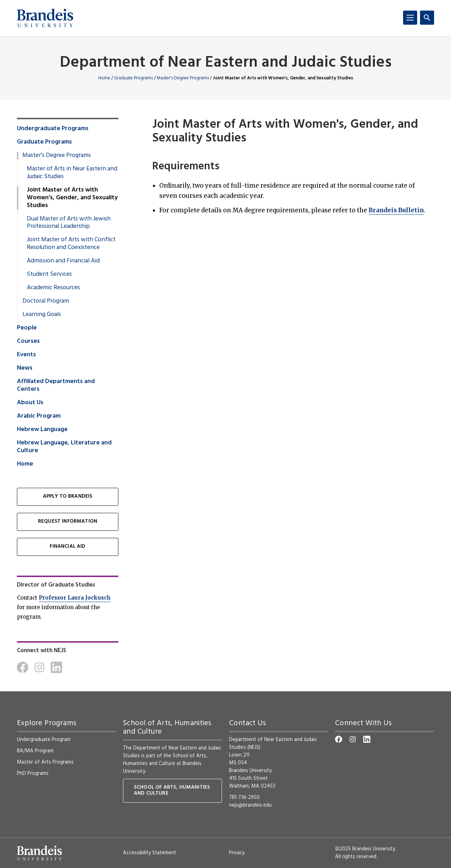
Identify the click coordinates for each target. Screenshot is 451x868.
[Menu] (410, 18)
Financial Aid (67, 547)
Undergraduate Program (44, 740)
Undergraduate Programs (53, 129)
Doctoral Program (46, 301)
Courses (28, 341)
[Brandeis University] (45, 18)
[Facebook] (23, 667)
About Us (30, 403)
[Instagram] (39, 667)
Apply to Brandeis (68, 496)
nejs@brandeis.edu (250, 805)
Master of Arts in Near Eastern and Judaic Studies (72, 173)
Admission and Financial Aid (63, 261)
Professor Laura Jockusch (75, 598)
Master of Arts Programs (45, 762)
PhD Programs (33, 773)
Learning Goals (42, 315)
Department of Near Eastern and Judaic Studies (226, 63)
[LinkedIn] (56, 667)
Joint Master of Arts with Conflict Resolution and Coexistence (71, 244)
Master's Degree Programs (183, 78)
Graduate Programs (134, 78)
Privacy (237, 853)
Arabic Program (39, 416)
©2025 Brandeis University (365, 849)
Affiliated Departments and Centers (56, 386)
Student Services (49, 274)
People (27, 328)
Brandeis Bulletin (396, 210)
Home (104, 78)
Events (26, 355)
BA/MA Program (35, 751)
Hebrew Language (42, 430)
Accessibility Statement (150, 853)
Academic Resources (53, 288)
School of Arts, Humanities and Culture (165, 760)
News (25, 368)
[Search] (427, 18)
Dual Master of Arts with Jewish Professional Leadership (69, 223)
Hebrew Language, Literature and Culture (64, 447)
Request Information (68, 521)
